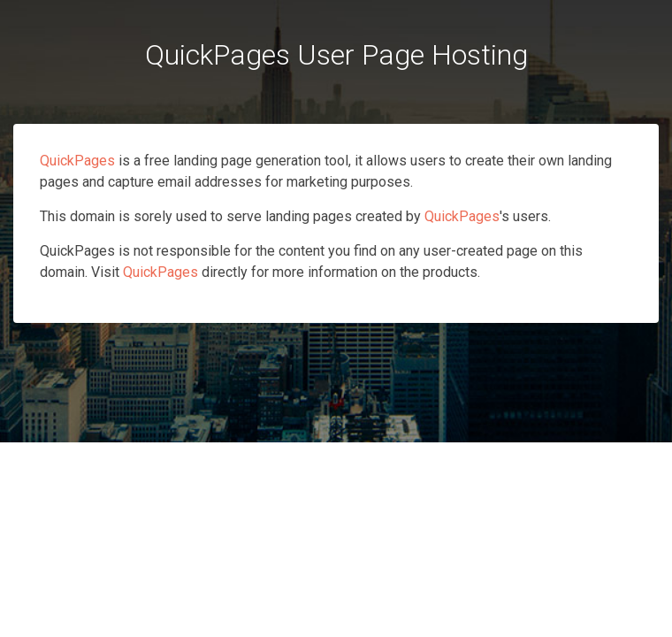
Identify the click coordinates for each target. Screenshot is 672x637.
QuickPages (77, 161)
